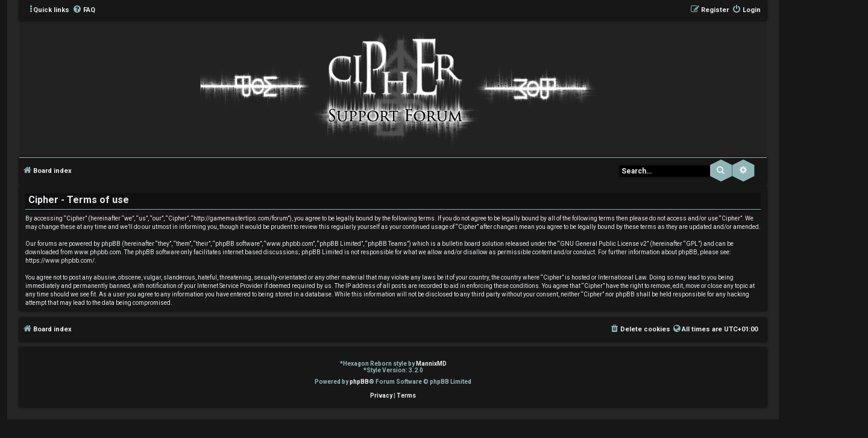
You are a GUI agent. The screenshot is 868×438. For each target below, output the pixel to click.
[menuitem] (84, 10)
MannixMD (431, 364)
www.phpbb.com (98, 252)
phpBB (359, 382)
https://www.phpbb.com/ (60, 261)
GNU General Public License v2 (603, 244)
